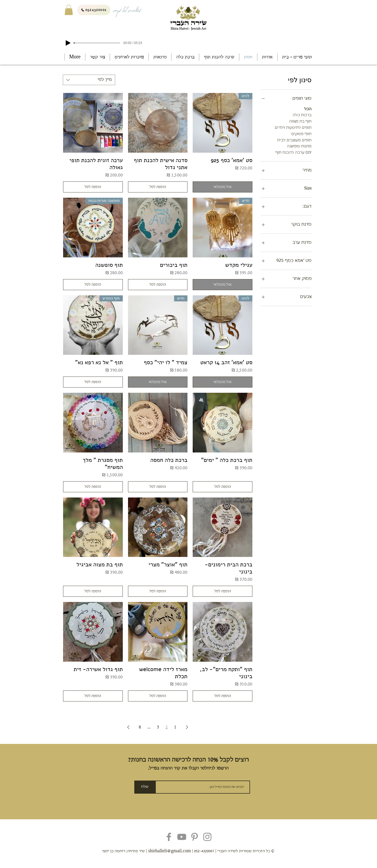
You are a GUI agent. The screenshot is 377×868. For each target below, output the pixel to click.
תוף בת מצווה (300, 121)
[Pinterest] (195, 837)
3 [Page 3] (158, 727)
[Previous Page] (187, 727)
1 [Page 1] (175, 727)
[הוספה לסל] (158, 187)
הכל (308, 109)
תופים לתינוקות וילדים (293, 127)
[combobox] (89, 80)
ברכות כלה (302, 115)
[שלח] (145, 787)
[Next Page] (128, 727)
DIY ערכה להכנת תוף (293, 152)
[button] (69, 10)
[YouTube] (182, 837)
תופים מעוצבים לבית (294, 140)
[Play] (68, 43)
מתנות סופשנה (299, 146)
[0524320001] (94, 10)
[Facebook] (169, 837)
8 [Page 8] (140, 727)
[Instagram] (207, 837)
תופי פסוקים (301, 134)
